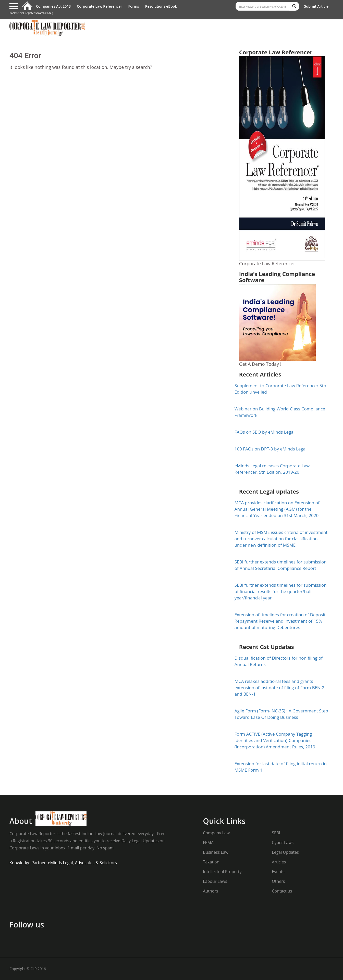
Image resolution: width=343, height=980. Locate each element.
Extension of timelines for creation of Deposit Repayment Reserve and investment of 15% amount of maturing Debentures (280, 621)
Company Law (216, 833)
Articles (279, 862)
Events (278, 872)
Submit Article (316, 6)
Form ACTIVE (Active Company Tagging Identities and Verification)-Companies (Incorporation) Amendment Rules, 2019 (275, 740)
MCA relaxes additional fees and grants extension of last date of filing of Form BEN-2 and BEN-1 (279, 688)
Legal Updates (285, 852)
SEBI (276, 833)
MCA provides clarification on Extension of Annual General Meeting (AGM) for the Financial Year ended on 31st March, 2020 (277, 509)
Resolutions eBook (161, 6)
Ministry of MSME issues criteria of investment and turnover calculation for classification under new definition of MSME (281, 539)
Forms (133, 6)
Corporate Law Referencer (99, 6)
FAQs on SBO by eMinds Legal (265, 432)
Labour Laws (215, 881)
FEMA (208, 843)
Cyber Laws (283, 843)
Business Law (216, 852)
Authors (210, 891)
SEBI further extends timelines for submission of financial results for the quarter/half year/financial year (281, 591)
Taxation (211, 862)
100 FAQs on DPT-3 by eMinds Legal (271, 449)
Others (278, 881)
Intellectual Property (222, 872)
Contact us (282, 891)
